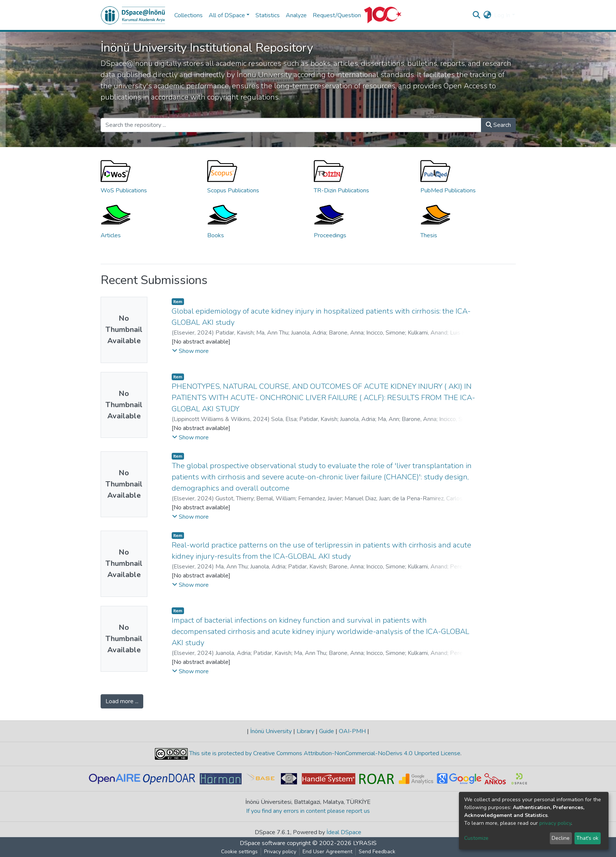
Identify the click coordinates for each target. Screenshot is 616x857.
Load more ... (122, 701)
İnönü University (271, 731)
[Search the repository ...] (291, 125)
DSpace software (263, 843)
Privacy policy (280, 852)
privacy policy (555, 823)
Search (498, 125)
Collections (189, 15)
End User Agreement (327, 852)
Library (305, 731)
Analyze (296, 15)
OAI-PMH (352, 731)
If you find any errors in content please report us (308, 811)
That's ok (587, 838)
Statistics (268, 15)
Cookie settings (239, 852)
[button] (487, 15)
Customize (476, 838)
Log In (502, 15)
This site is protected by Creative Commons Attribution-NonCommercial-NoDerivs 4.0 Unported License (324, 753)
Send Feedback (377, 852)
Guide (327, 731)
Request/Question (337, 15)
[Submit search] (476, 15)
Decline (561, 838)
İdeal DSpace (344, 832)
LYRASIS (365, 843)
